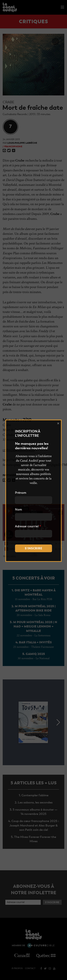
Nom (18, 510)
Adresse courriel (28, 526)
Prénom (21, 493)
